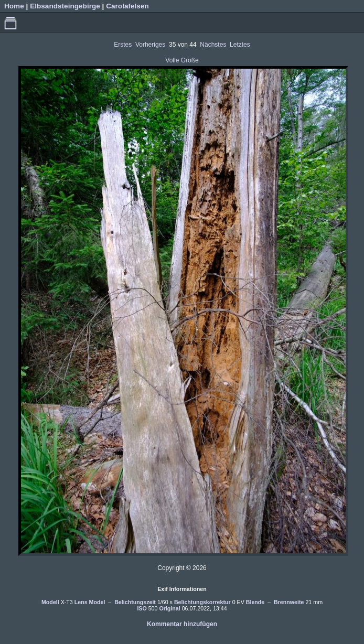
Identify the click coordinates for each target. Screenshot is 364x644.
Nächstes (213, 45)
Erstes (123, 45)
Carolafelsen (127, 6)
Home (14, 6)
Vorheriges (150, 45)
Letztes (240, 45)
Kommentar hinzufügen (182, 624)
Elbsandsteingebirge (65, 6)
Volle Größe (182, 60)
